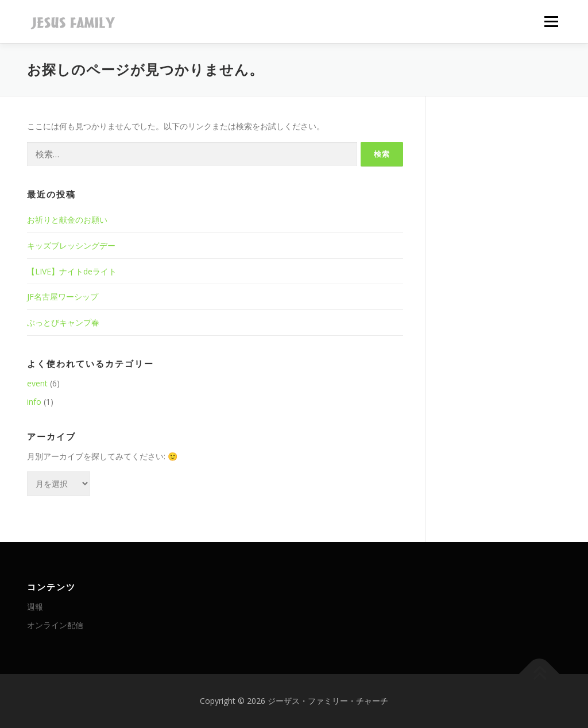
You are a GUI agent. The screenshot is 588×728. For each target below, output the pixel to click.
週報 (35, 607)
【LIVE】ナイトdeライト (72, 271)
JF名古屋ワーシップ (63, 297)
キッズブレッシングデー (71, 245)
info (34, 402)
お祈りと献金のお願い (67, 220)
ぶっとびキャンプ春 (63, 322)
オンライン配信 (55, 625)
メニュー (551, 22)
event (37, 383)
